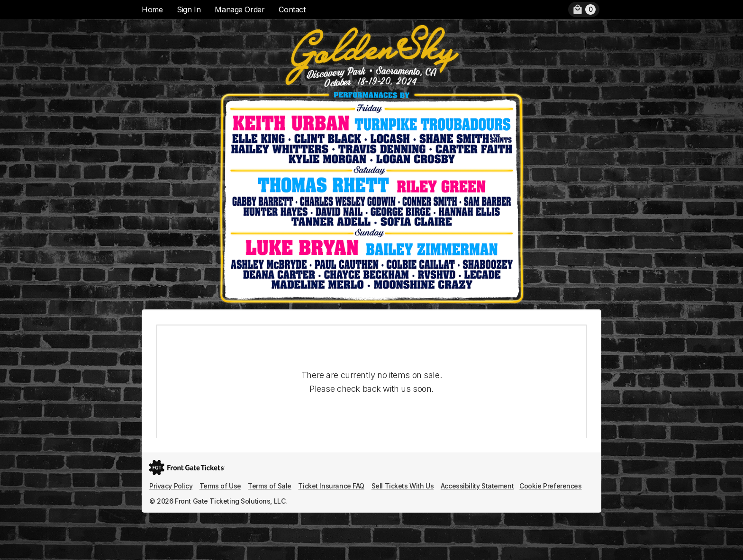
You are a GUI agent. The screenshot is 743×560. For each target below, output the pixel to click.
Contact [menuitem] (292, 9)
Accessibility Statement (477, 486)
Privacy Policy (171, 486)
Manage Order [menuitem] (240, 9)
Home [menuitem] (152, 9)
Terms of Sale (270, 486)
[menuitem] (584, 9)
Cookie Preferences (550, 486)
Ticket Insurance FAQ (331, 486)
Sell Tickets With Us (403, 486)
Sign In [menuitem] (189, 9)
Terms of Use (220, 486)
